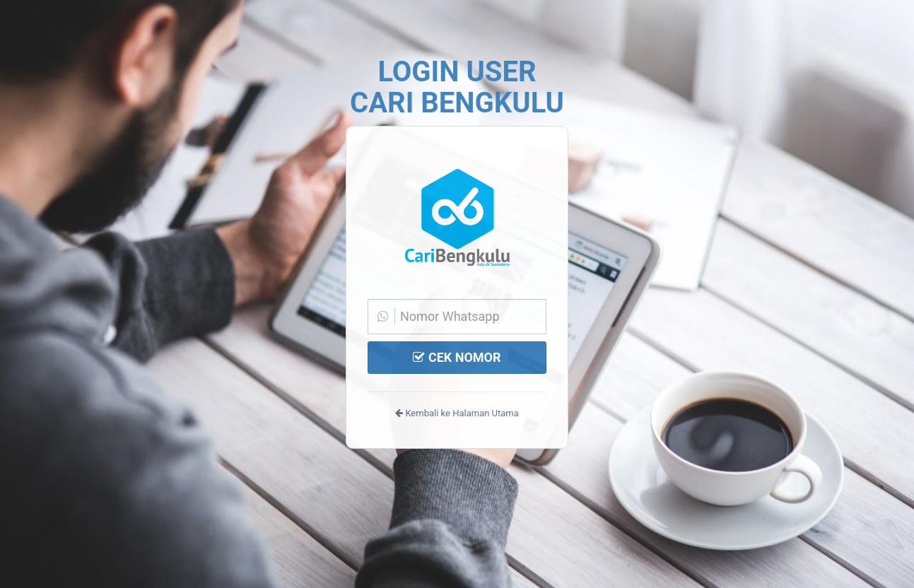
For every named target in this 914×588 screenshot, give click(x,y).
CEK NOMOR (457, 357)
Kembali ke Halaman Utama (457, 413)
